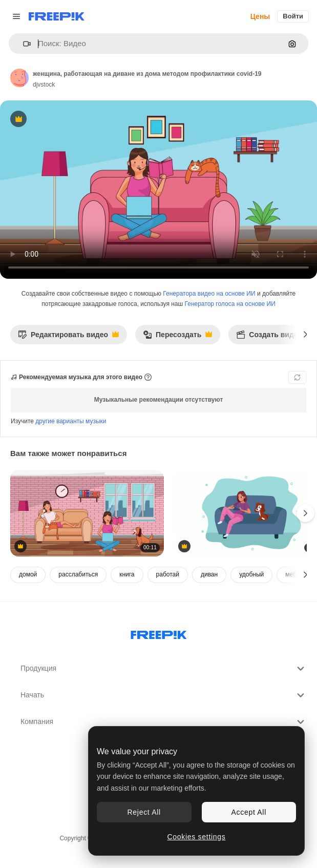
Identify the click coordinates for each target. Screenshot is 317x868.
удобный (251, 574)
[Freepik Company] (159, 633)
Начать (164, 695)
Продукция (164, 669)
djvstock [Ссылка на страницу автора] (44, 85)
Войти (293, 16)
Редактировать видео (68, 337)
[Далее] (305, 335)
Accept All (249, 812)
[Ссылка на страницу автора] (19, 78)
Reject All (144, 812)
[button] (23, 44)
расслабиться (78, 574)
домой (28, 574)
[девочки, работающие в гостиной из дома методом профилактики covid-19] (87, 513)
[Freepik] (57, 16)
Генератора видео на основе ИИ (209, 294)
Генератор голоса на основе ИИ (230, 304)
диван (209, 574)
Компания (164, 722)
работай (168, 574)
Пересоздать (177, 337)
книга (127, 574)
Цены (260, 16)
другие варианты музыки (71, 421)
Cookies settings (197, 837)
